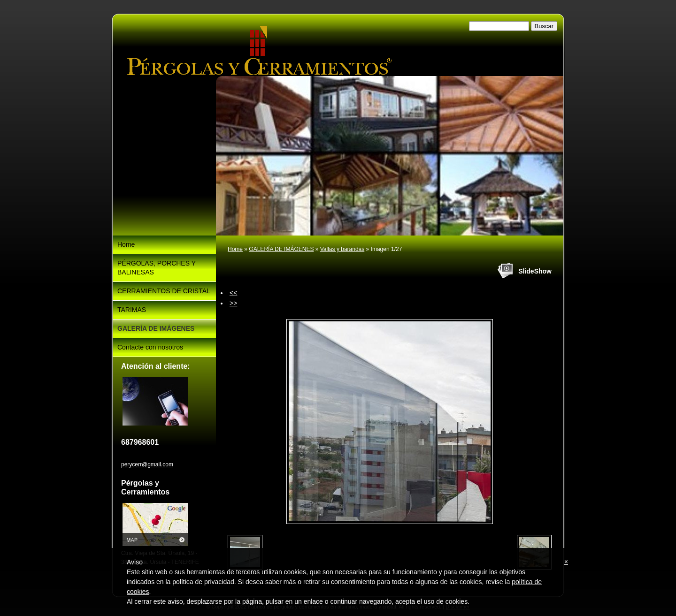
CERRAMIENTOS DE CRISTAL (164, 291)
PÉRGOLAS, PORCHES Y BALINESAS (157, 268)
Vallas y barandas (342, 249)
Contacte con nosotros (150, 347)
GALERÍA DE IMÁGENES (281, 249)
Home (235, 249)
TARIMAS (132, 310)
